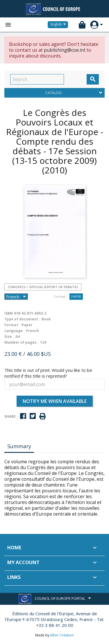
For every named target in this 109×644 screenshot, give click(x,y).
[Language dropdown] (59, 25)
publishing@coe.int (65, 50)
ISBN (9, 313)
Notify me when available (55, 401)
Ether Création (62, 635)
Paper (76, 296)
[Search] (37, 79)
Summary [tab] (19, 446)
